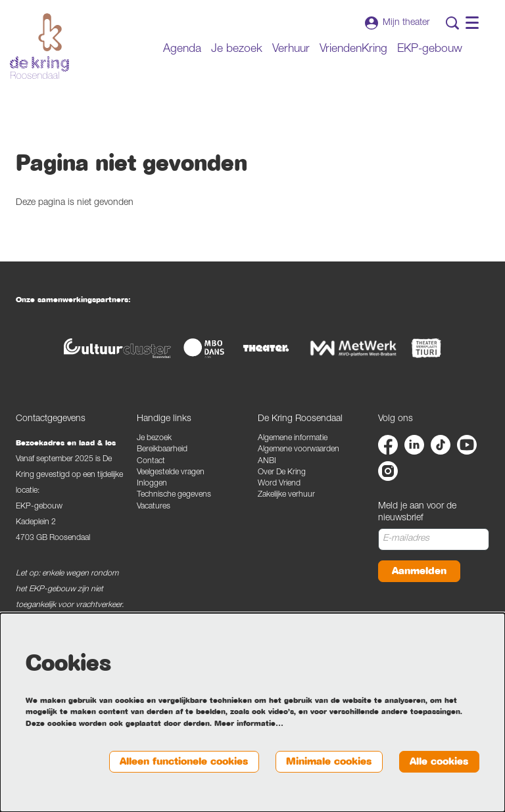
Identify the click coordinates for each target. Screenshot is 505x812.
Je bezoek (154, 439)
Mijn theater (397, 23)
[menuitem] (182, 50)
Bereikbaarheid (162, 450)
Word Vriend (279, 484)
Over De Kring (282, 473)
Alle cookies (439, 761)
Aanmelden (419, 571)
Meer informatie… (249, 723)
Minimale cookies (329, 761)
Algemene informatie (293, 439)
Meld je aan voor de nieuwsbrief (417, 512)
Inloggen (152, 484)
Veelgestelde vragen (171, 473)
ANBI (267, 462)
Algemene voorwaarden (299, 450)
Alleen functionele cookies (184, 761)
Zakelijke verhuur (286, 495)
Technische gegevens (174, 495)
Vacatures (154, 507)
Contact (151, 462)
